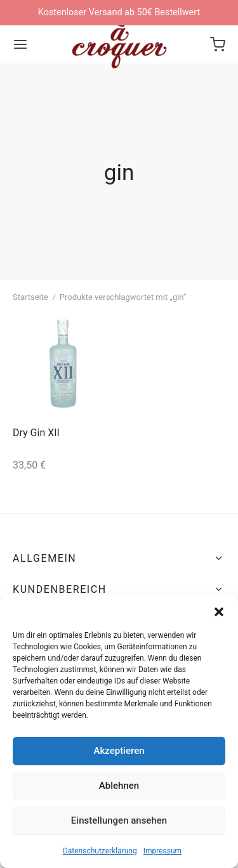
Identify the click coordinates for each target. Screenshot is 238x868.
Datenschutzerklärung (100, 851)
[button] (219, 611)
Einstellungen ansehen (119, 820)
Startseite (30, 297)
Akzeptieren (119, 751)
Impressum (162, 851)
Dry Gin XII (36, 433)
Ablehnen (119, 786)
